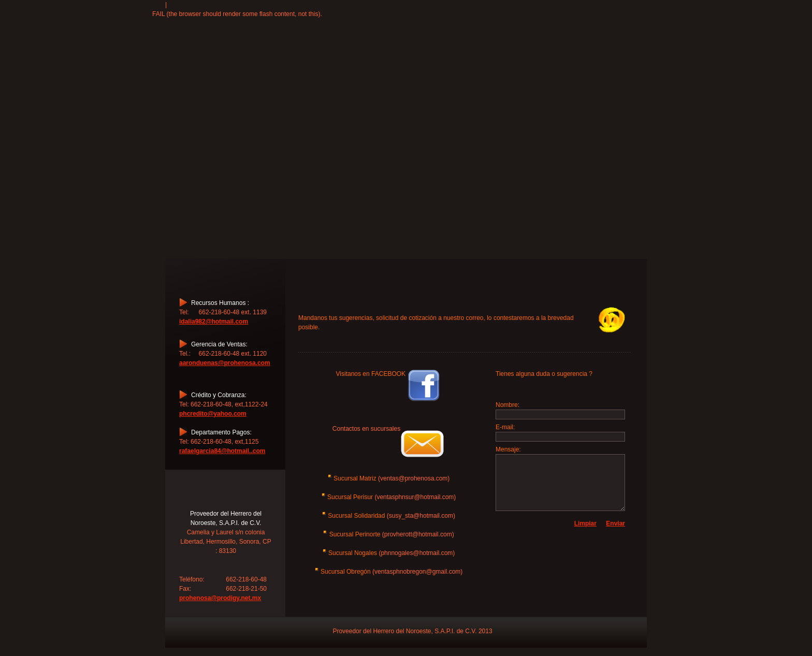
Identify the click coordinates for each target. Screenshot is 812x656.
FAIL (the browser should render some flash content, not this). (237, 14)
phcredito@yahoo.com (213, 414)
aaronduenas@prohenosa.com (225, 363)
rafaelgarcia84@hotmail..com (222, 451)
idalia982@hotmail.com (214, 322)
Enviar (615, 523)
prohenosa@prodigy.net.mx (220, 598)
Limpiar (585, 523)
